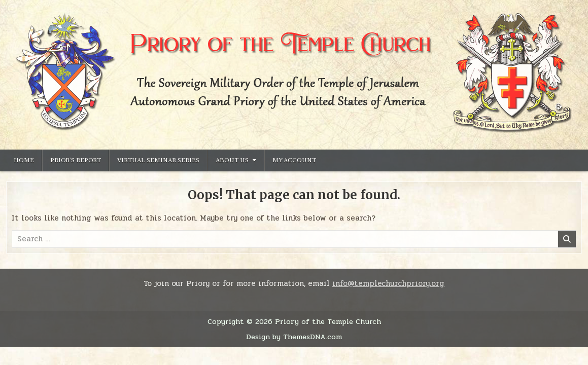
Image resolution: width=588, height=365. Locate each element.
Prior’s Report (76, 160)
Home (24, 160)
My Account (294, 160)
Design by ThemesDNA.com (294, 337)
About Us (232, 160)
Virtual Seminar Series (158, 160)
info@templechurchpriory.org (388, 283)
